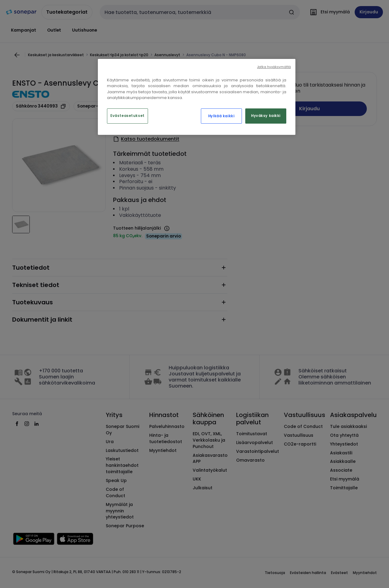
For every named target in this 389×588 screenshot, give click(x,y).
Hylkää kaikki (221, 116)
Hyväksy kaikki (266, 116)
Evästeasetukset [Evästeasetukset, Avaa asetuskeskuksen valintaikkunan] (127, 116)
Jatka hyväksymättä (274, 67)
